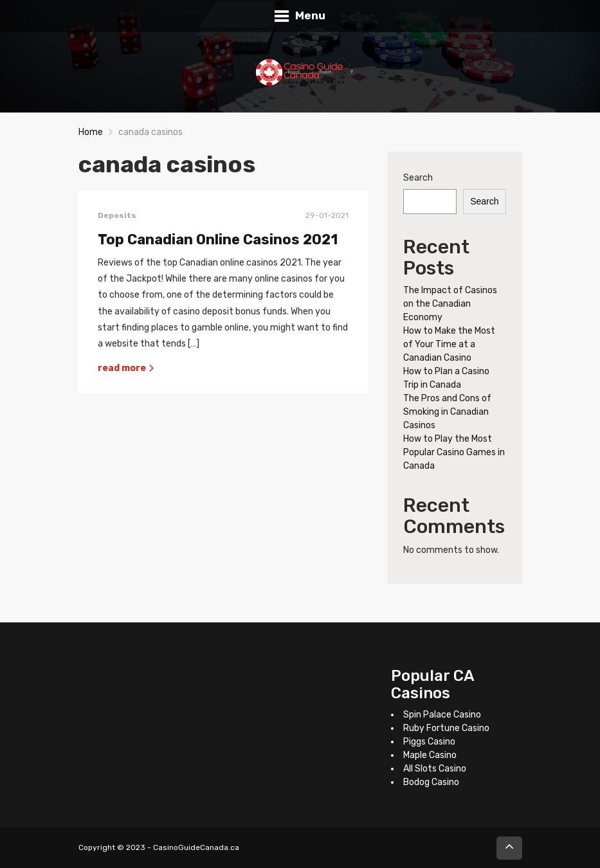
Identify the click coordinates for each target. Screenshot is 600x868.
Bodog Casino (431, 782)
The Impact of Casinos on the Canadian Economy (450, 304)
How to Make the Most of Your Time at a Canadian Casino (449, 344)
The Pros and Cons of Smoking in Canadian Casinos (447, 412)
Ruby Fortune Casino (446, 728)
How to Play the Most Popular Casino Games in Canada (454, 452)
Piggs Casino (429, 742)
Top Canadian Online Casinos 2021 (218, 240)
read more (126, 368)
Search (418, 178)
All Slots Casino (435, 769)
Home (91, 132)
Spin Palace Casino (442, 715)
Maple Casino (430, 755)
